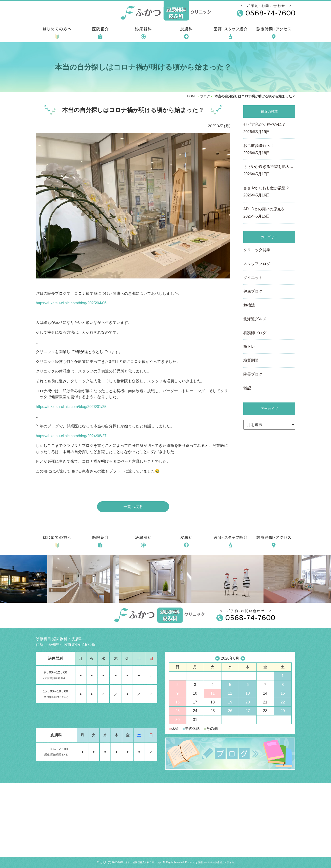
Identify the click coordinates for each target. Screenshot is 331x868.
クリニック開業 (257, 250)
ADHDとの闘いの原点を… (269, 213)
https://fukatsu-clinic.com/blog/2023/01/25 (71, 407)
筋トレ (249, 346)
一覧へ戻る (133, 507)
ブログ (205, 96)
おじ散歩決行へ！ (269, 150)
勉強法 (249, 305)
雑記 (247, 388)
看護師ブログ (255, 333)
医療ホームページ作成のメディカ (216, 862)
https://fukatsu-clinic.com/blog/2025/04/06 (71, 303)
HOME (192, 96)
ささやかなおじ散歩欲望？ (269, 192)
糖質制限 (251, 360)
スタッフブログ (257, 264)
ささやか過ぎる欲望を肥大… (269, 171)
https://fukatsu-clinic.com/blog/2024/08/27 (71, 436)
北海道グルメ (255, 319)
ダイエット (253, 278)
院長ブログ (253, 374)
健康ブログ (253, 291)
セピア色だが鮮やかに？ (269, 129)
